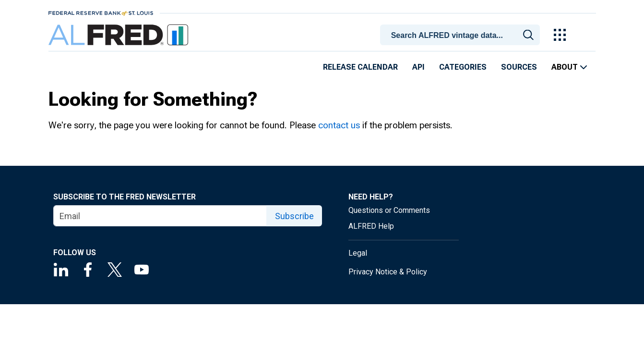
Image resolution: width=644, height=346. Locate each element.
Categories (463, 67)
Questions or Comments (389, 210)
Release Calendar (360, 67)
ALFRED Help (371, 226)
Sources (519, 67)
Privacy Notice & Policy (388, 272)
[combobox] (462, 34)
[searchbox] (462, 36)
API (418, 67)
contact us (339, 125)
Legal (358, 253)
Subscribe (294, 216)
